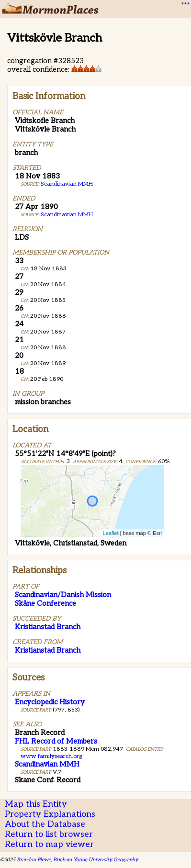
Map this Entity (36, 804)
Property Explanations (50, 814)
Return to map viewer (49, 844)
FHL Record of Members (56, 741)
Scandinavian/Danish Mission (63, 595)
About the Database (45, 824)
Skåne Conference (45, 603)
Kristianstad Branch (48, 627)
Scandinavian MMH (67, 184)
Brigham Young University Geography (95, 860)
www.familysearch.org (51, 756)
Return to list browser (49, 834)
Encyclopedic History (50, 702)
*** (184, 5)
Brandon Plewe (34, 860)
